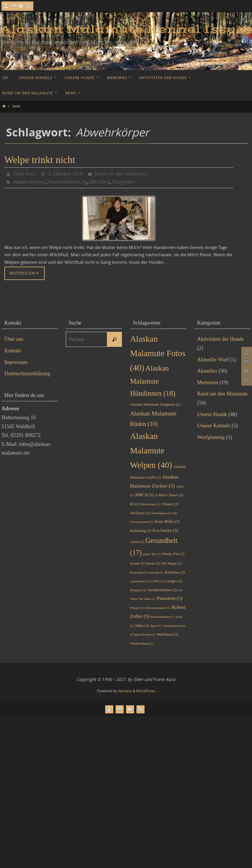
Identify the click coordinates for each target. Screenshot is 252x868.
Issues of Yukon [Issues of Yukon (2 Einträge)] (145, 563)
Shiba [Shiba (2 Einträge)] (142, 626)
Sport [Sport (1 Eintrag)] (156, 626)
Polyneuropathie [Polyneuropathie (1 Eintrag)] (158, 608)
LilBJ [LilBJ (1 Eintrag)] (157, 581)
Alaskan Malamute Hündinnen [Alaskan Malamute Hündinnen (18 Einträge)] (153, 381)
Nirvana (125, 691)
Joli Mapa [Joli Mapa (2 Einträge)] (171, 563)
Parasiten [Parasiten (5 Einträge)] (170, 598)
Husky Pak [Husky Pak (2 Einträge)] (173, 554)
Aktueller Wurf (213, 360)
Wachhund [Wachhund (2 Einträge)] (168, 634)
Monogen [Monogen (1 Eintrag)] (138, 590)
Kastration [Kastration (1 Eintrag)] (139, 573)
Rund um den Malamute (121, 174)
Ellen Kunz (25, 174)
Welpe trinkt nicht (40, 160)
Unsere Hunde (212, 414)
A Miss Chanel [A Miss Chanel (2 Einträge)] (169, 495)
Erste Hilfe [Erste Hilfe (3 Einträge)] (167, 521)
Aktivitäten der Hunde (220, 339)
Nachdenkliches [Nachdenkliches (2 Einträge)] (162, 590)
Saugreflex (124, 182)
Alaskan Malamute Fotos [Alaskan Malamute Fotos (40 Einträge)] (158, 353)
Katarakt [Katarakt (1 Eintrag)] (156, 573)
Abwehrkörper (29, 182)
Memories (208, 382)
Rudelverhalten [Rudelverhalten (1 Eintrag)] (162, 617)
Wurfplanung (211, 437)
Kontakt (13, 351)
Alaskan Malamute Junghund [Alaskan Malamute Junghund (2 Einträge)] (155, 404)
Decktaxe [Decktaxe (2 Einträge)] (140, 513)
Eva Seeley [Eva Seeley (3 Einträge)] (165, 530)
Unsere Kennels (213, 426)
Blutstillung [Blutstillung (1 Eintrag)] (150, 504)
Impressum (16, 362)
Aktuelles (207, 371)
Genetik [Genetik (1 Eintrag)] (137, 542)
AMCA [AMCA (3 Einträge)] (144, 495)
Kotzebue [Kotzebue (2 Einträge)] (175, 572)
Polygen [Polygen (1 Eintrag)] (137, 608)
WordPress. (146, 691)
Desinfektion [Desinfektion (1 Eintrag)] (161, 513)
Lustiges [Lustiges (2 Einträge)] (174, 581)
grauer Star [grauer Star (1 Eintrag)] (152, 554)
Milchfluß (100, 182)
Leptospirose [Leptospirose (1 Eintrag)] (140, 581)
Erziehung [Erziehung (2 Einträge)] (141, 531)
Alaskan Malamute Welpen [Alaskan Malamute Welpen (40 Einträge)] (151, 451)
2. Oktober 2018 (66, 174)
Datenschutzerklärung (27, 373)
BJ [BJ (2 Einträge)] (135, 504)
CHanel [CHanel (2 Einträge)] (170, 504)
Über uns (14, 339)
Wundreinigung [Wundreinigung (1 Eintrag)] (142, 643)
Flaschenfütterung (67, 182)
